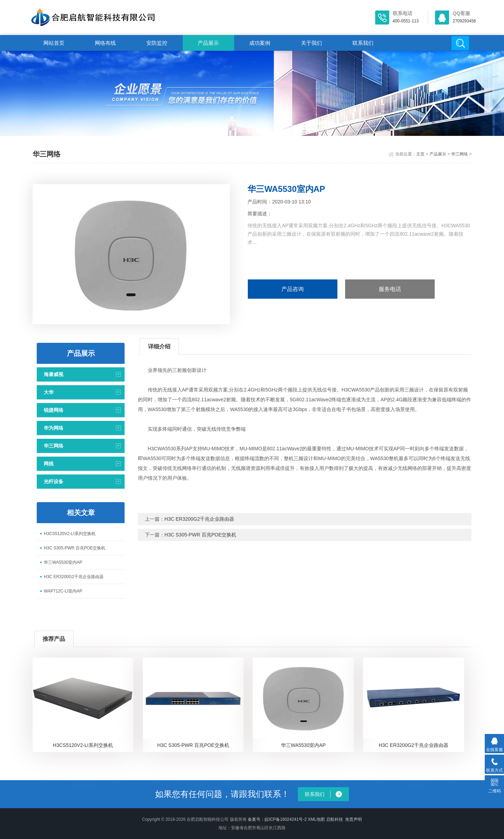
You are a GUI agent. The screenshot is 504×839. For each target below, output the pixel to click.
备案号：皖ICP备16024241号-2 (277, 819)
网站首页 (54, 43)
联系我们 (363, 43)
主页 (420, 154)
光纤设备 (54, 481)
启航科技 (335, 819)
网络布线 (105, 43)
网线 (49, 464)
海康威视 (54, 374)
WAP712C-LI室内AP (63, 591)
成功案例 (260, 43)
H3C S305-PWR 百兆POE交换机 (75, 548)
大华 (49, 392)
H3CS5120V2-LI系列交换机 (69, 534)
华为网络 (54, 428)
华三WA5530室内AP (63, 562)
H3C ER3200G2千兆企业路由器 (74, 577)
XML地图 (316, 819)
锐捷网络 (54, 410)
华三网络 (460, 154)
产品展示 (208, 43)
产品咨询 (293, 289)
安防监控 (157, 43)
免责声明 (353, 819)
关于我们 (311, 43)
